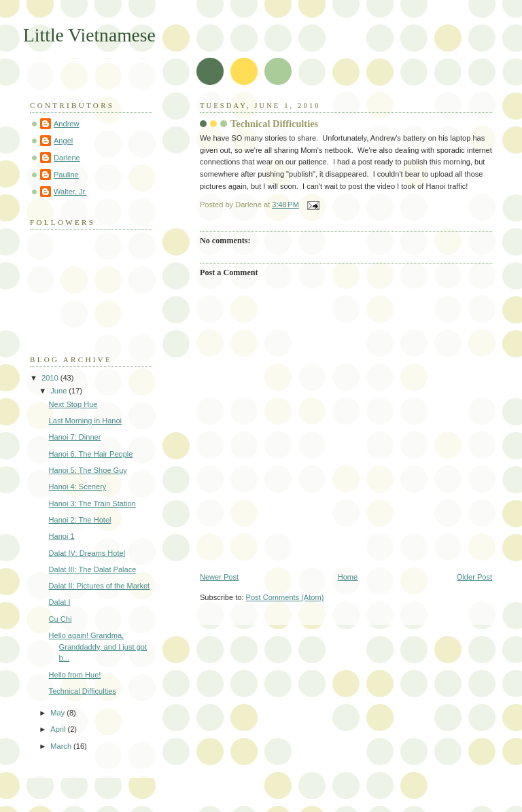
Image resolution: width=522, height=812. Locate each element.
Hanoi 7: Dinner (75, 437)
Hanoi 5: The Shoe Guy (88, 470)
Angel (63, 141)
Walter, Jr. (70, 192)
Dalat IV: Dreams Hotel (87, 553)
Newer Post (219, 577)
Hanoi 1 (62, 536)
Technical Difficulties (274, 124)
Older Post (474, 577)
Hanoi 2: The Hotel (80, 520)
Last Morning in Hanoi (85, 421)
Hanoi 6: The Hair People (91, 454)
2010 (51, 378)
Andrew (66, 124)
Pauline (66, 175)
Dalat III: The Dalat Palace (93, 569)
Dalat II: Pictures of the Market (100, 586)
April (59, 729)
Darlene (67, 158)
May (58, 713)
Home (348, 577)
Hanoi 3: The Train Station (92, 504)
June (59, 391)
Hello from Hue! (75, 675)
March (62, 746)
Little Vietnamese (89, 35)
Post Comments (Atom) (285, 597)
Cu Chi (60, 619)
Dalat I (60, 602)
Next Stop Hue (73, 404)
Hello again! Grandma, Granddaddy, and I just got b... (98, 647)
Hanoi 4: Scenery (78, 487)
